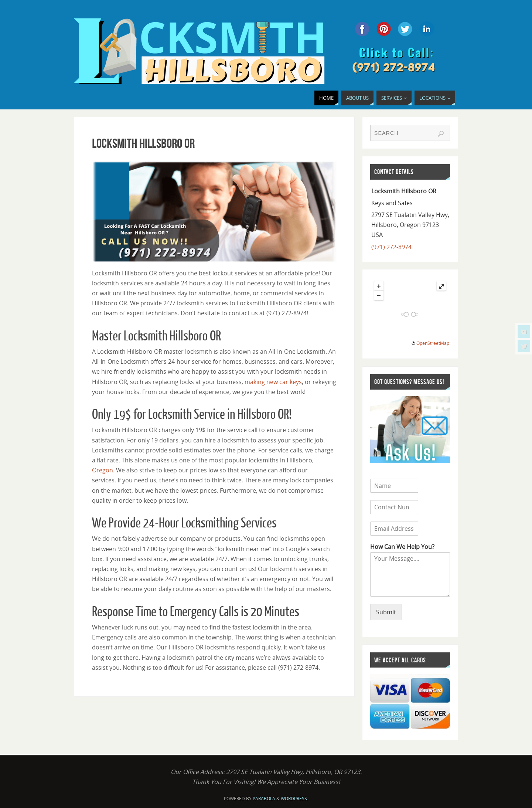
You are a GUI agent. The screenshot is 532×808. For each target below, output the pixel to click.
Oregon (103, 470)
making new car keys (273, 382)
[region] (214, 212)
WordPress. (294, 799)
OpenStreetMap (433, 343)
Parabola (264, 799)
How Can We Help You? (402, 547)
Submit (386, 612)
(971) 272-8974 (391, 247)
